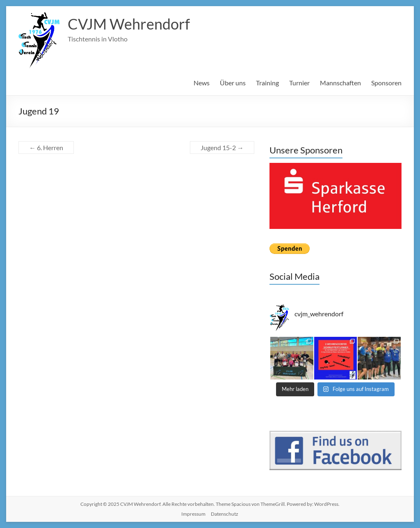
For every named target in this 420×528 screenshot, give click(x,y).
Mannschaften (340, 83)
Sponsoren (386, 83)
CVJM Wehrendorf (129, 24)
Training (267, 83)
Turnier (299, 83)
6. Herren (46, 147)
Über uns (233, 83)
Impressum (193, 514)
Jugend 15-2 (222, 147)
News (202, 83)
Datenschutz (225, 514)
